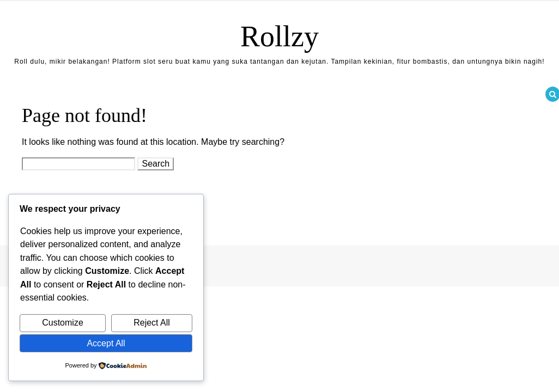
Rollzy (279, 36)
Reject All (152, 323)
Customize (63, 323)
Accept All (106, 343)
